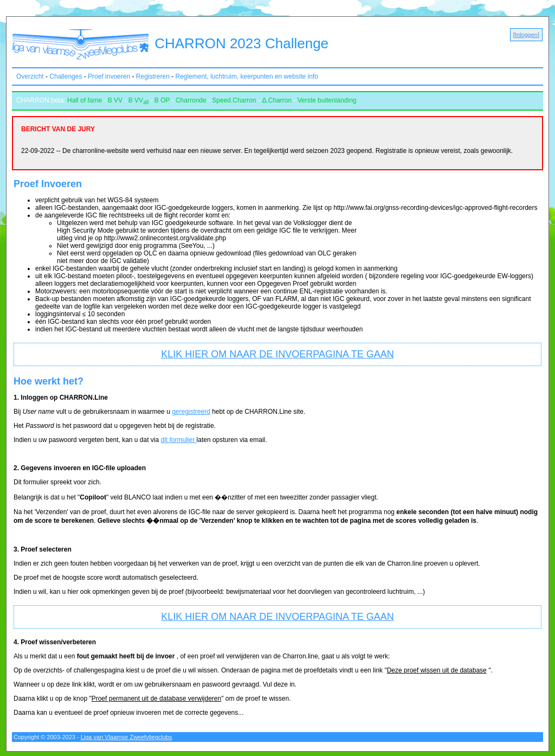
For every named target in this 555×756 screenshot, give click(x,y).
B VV (115, 100)
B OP (162, 100)
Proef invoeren (109, 76)
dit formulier (179, 440)
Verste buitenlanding (327, 100)
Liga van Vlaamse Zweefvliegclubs (127, 737)
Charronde (191, 100)
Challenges (66, 76)
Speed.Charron (234, 100)
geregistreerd (191, 412)
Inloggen (526, 35)
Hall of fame (85, 100)
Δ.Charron (277, 100)
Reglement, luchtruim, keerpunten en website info (247, 76)
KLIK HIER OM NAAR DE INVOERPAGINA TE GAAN (277, 354)
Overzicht (30, 76)
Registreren (153, 76)
